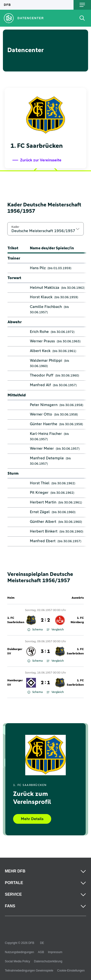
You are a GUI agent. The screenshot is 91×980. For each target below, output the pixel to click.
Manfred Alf (40, 385)
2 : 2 (45, 620)
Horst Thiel (40, 483)
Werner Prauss (42, 341)
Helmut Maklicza (45, 288)
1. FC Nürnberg (77, 620)
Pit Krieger (39, 493)
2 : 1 (45, 683)
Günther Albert (43, 522)
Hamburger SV (15, 683)
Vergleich (55, 630)
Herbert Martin (43, 502)
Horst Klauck (41, 297)
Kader (15, 227)
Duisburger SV (15, 651)
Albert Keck (40, 351)
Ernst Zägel (40, 512)
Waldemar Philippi (46, 361)
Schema (35, 630)
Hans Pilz (38, 268)
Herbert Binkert (44, 531)
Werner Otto (41, 414)
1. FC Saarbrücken (16, 620)
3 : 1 (45, 651)
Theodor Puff (42, 375)
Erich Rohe (39, 332)
